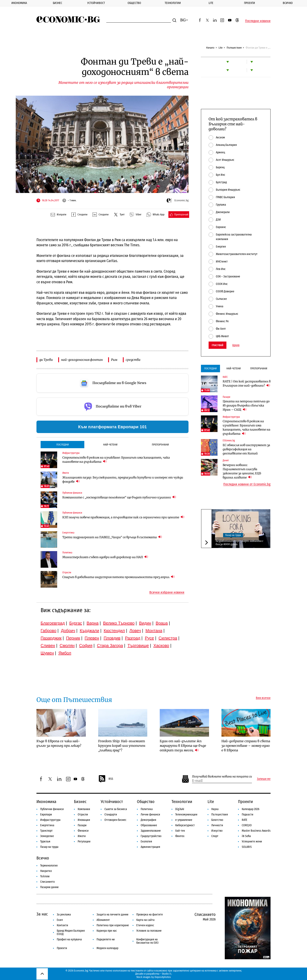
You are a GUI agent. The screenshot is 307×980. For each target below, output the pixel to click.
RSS (106, 779)
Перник (73, 638)
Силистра (168, 638)
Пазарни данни (49, 887)
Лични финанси (150, 815)
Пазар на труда (233, 535)
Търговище (138, 646)
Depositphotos (163, 977)
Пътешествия (234, 48)
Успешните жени (252, 841)
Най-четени (110, 445)
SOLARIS (247, 847)
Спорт (215, 836)
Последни (63, 445)
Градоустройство (151, 836)
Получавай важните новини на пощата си (222, 777)
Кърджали (89, 631)
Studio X (166, 974)
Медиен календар (107, 948)
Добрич (68, 631)
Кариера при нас (107, 931)
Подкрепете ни (106, 939)
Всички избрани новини (167, 592)
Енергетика (47, 825)
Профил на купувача (69, 939)
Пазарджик (51, 638)
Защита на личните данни (112, 915)
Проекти (250, 3)
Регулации (84, 841)
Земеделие (47, 836)
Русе (149, 638)
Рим (114, 360)
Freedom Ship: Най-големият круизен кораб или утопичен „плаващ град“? (122, 746)
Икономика (19, 3)
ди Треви (46, 360)
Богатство (217, 820)
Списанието (47, 882)
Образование (149, 825)
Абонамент (103, 920)
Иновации (84, 820)
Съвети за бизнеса (116, 809)
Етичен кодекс (145, 925)
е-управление (184, 820)
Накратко (46, 871)
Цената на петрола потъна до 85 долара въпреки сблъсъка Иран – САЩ (246, 405)
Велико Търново (119, 623)
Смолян (67, 646)
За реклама (64, 915)
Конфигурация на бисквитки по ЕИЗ (147, 941)
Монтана (154, 631)
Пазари (82, 825)
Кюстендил (114, 631)
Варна (93, 623)
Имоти (82, 836)
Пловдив (112, 638)
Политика (147, 809)
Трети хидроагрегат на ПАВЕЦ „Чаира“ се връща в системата (112, 537)
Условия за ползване (149, 931)
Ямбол (65, 653)
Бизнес (57, 3)
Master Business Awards (256, 831)
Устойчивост (96, 3)
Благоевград (53, 623)
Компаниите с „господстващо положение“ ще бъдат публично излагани (119, 497)
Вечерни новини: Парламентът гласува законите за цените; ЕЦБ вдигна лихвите (242, 471)
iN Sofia (246, 836)
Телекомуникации (186, 815)
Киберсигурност (185, 825)
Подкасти (248, 815)
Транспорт (46, 831)
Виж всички (263, 698)
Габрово (48, 631)
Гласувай (218, 345)
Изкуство (217, 831)
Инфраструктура (50, 820)
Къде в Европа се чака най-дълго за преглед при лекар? (59, 743)
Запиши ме (264, 779)
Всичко (288, 3)
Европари (46, 815)
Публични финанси (52, 809)
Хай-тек (180, 831)
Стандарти (111, 815)
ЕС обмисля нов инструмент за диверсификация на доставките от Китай (246, 449)
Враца (162, 623)
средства (133, 360)
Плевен (92, 638)
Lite (211, 3)
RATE (245, 820)
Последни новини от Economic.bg (247, 484)
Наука (215, 809)
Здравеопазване (151, 831)
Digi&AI (180, 809)
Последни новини (258, 21)
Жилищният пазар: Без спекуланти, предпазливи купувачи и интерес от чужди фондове (123, 480)
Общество (134, 3)
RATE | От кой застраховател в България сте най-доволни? (247, 383)
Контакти (62, 925)
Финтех (180, 836)
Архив (236, 345)
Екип (60, 920)
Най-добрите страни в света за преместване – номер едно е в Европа (246, 746)
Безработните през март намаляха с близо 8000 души (239, 542)
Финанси (83, 831)
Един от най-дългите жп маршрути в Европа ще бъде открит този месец (183, 746)
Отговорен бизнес (115, 820)
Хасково (161, 646)
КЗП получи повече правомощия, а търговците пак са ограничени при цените (123, 517)
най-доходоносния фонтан (82, 360)
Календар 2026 (251, 809)
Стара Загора (110, 646)
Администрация (150, 847)
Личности (217, 825)
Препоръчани (160, 445)
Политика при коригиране (113, 925)
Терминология (49, 866)
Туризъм (45, 841)
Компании (84, 809)
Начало (210, 48)
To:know (45, 876)
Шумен (47, 653)
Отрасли (83, 815)
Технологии (173, 3)
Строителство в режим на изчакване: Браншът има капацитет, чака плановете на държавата (116, 460)
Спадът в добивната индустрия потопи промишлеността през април (118, 577)
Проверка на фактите (150, 915)
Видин (145, 623)
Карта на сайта (145, 920)
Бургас (76, 623)
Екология (146, 841)
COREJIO (247, 825)
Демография (148, 820)
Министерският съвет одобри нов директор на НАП (105, 557)
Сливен (48, 646)
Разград (133, 638)
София (86, 646)
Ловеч (135, 631)
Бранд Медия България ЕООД (71, 932)
